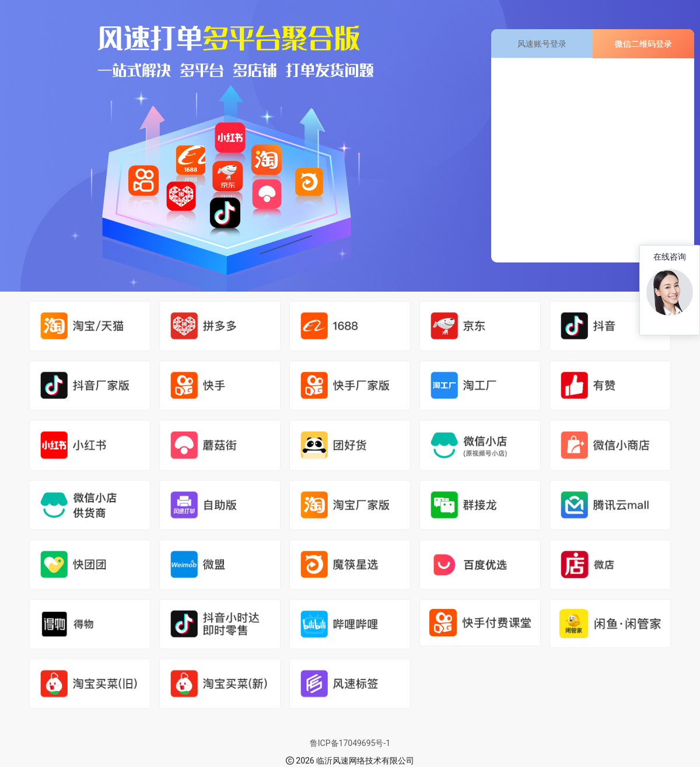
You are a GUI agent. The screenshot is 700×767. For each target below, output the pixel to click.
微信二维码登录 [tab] (643, 44)
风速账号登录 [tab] (542, 44)
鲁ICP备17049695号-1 (350, 743)
